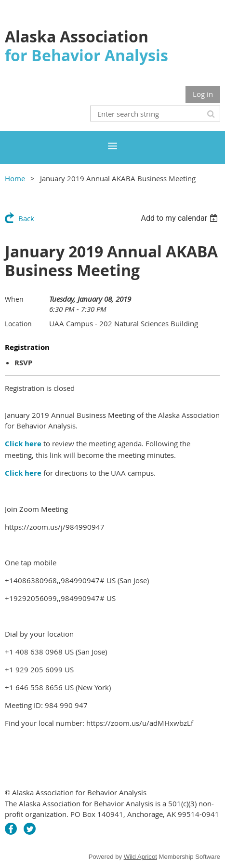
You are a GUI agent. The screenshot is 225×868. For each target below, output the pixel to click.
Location (18, 324)
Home (15, 178)
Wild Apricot (140, 857)
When (14, 299)
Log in (203, 94)
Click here (23, 444)
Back (26, 218)
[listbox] (180, 218)
